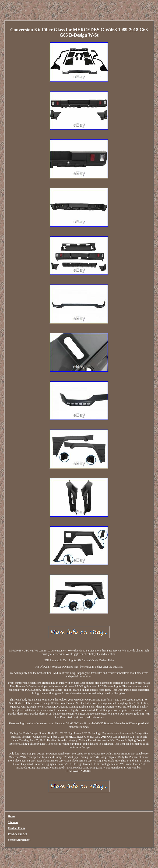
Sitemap (13, 822)
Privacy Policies (17, 834)
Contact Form (16, 828)
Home (12, 816)
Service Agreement (19, 840)
